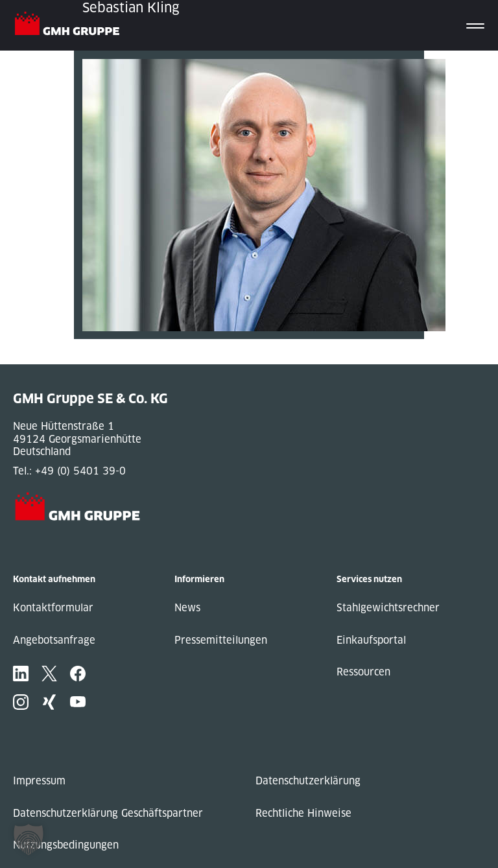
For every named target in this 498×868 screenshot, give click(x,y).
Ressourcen (363, 672)
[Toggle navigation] (475, 25)
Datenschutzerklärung (308, 781)
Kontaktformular (53, 608)
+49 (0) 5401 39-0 (80, 471)
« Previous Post (112, 345)
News (187, 608)
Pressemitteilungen (221, 640)
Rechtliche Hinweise (303, 813)
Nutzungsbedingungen (66, 845)
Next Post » (102, 358)
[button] (29, 839)
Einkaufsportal (371, 640)
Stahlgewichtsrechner (388, 608)
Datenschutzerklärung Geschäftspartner (108, 813)
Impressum (39, 781)
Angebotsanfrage (54, 640)
